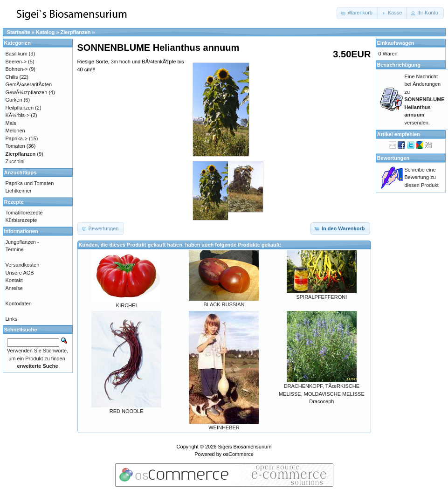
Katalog (45, 32)
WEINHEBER (224, 427)
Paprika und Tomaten (30, 183)
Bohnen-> (17, 69)
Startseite (19, 32)
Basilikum (17, 54)
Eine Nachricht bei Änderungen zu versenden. (425, 100)
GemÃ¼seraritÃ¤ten (29, 84)
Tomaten (15, 146)
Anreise (14, 288)
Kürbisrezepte (21, 220)
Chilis (12, 77)
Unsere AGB (20, 273)
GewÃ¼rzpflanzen (27, 92)
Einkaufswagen (396, 43)
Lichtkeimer (19, 191)
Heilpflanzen (20, 108)
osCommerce (238, 454)
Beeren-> (16, 62)
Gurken (14, 100)
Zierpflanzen (76, 32)
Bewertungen (393, 158)
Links (12, 319)
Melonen (15, 131)
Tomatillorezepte (24, 213)
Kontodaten (19, 303)
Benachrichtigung (399, 65)
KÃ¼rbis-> (18, 115)
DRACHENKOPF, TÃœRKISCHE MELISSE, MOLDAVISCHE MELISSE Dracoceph (322, 394)
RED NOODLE (127, 411)
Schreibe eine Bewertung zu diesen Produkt (422, 177)
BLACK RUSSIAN (224, 304)
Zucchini (15, 161)
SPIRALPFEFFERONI (321, 297)
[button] (357, 13)
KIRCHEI (127, 305)
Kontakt (14, 280)
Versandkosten (23, 265)
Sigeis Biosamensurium (245, 447)
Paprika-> (17, 138)
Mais (11, 123)
